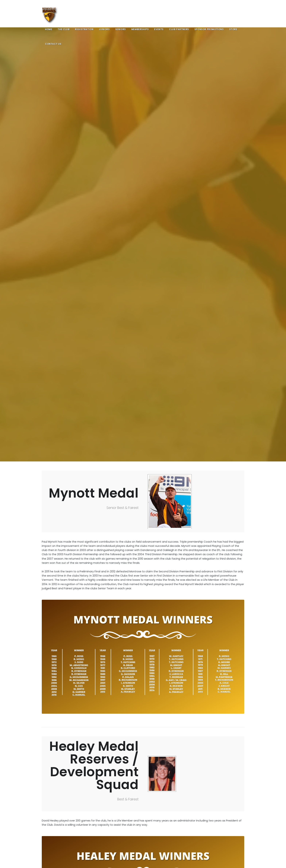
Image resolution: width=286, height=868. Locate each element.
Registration (84, 29)
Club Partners (179, 29)
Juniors (104, 29)
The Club (64, 29)
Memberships (140, 29)
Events (159, 29)
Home (49, 29)
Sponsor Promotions (209, 29)
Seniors (121, 29)
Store (233, 29)
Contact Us (53, 44)
